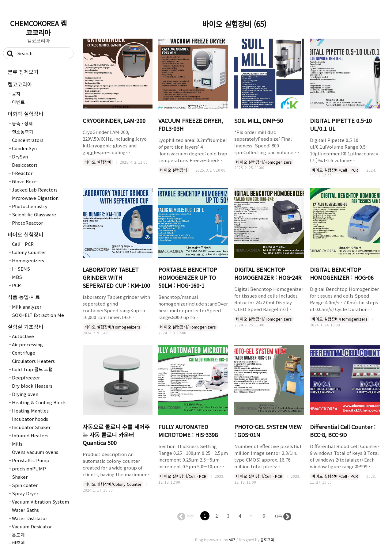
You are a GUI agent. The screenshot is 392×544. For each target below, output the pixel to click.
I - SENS (21, 269)
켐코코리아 (20, 84)
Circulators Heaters (33, 361)
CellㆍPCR (23, 244)
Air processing (27, 344)
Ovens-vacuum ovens (35, 452)
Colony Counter (29, 252)
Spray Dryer (25, 493)
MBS (17, 277)
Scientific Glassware (34, 214)
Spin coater (25, 485)
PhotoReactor (27, 223)
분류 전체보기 (23, 72)
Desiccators (25, 165)
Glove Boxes (25, 181)
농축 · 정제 (22, 123)
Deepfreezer (26, 377)
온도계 (18, 535)
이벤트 (18, 102)
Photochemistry (30, 206)
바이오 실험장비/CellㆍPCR (335, 170)
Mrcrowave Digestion (35, 198)
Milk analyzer (27, 307)
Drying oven (25, 394)
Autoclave (23, 336)
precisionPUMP (29, 468)
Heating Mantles (30, 411)
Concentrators (28, 140)
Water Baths (25, 510)
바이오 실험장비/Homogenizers (264, 162)
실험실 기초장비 (26, 327)
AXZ (232, 540)
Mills (17, 444)
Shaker (20, 477)
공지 (16, 94)
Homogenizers (28, 260)
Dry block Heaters (32, 386)
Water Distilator (30, 518)
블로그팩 (267, 540)
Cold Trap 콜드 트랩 (32, 369)
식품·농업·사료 (24, 297)
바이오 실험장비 (26, 234)
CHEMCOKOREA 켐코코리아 (38, 28)
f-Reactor (22, 173)
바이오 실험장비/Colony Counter (113, 484)
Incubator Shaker (31, 427)
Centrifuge (24, 353)
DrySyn (20, 156)
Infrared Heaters (30, 435)
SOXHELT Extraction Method (42, 315)
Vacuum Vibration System (40, 502)
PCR (16, 285)
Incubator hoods (30, 419)
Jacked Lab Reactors (35, 190)
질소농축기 (23, 132)
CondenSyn (24, 148)
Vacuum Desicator (32, 526)
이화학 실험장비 (26, 114)
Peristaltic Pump (31, 460)
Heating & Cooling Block (39, 402)
